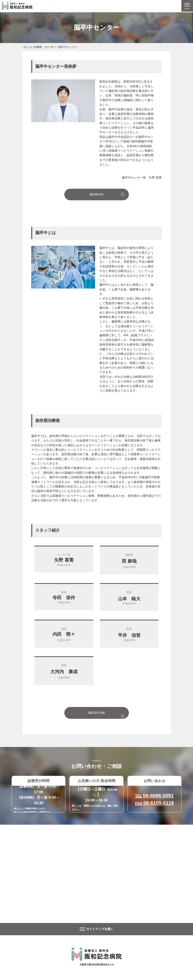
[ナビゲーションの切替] (187, 6)
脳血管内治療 (97, 714)
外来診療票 (29, 813)
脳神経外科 (96, 195)
